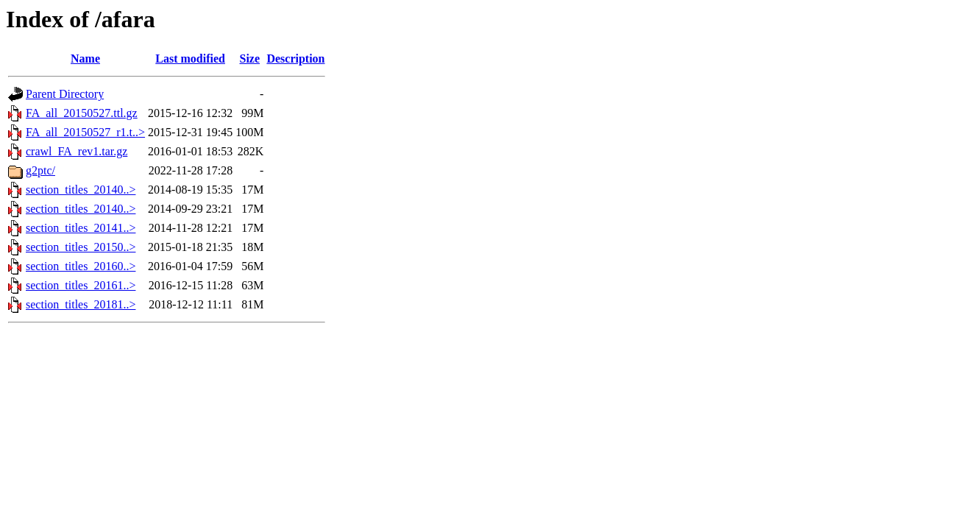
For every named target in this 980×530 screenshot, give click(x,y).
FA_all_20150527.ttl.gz (82, 113)
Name (85, 59)
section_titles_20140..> (81, 190)
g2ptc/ (40, 170)
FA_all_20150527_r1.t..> (85, 132)
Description (295, 59)
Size (250, 59)
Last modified (190, 59)
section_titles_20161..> (81, 285)
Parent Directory (65, 94)
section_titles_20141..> (81, 228)
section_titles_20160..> (81, 266)
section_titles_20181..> (81, 304)
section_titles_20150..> (81, 247)
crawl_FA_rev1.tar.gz (77, 151)
